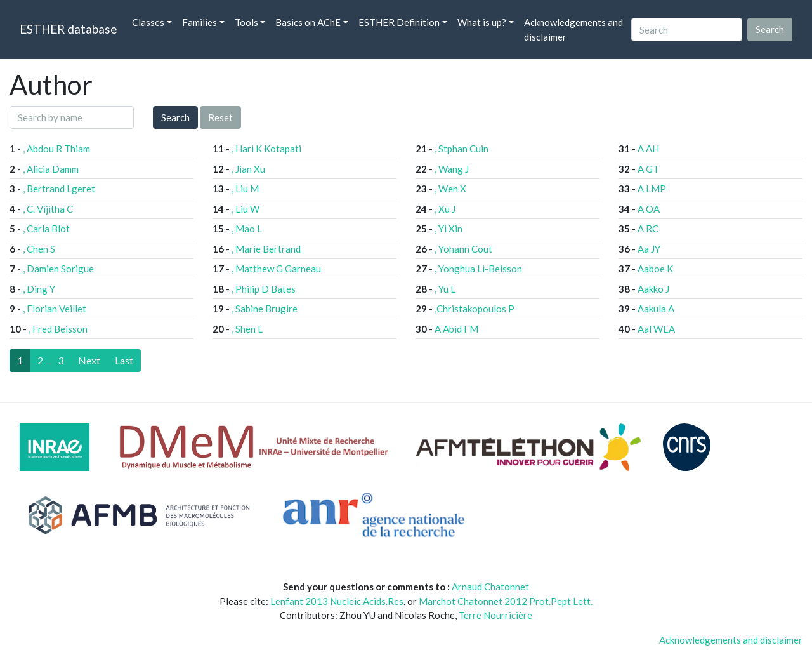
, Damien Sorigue (58, 269)
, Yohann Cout (463, 249)
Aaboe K (655, 269)
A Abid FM (456, 329)
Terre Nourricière (495, 615)
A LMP (652, 189)
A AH (648, 149)
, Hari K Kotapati (266, 149)
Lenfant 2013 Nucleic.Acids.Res (337, 601)
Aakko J (653, 289)
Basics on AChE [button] (308, 22)
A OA (649, 209)
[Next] (89, 361)
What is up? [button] (482, 22)
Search (175, 117)
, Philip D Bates (264, 289)
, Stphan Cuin (462, 149)
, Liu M (245, 189)
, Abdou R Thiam (56, 149)
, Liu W (246, 209)
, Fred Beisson (58, 329)
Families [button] (200, 22)
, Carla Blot (46, 229)
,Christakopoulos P (475, 309)
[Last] (124, 361)
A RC (648, 229)
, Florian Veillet (55, 309)
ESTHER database (68, 29)
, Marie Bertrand (266, 249)
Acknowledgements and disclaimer (573, 30)
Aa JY (649, 249)
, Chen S (39, 249)
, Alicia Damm (51, 169)
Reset (220, 117)
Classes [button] (148, 22)
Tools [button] (246, 22)
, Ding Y (39, 289)
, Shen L (247, 329)
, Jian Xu (248, 169)
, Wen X (450, 189)
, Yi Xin (449, 229)
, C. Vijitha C (48, 209)
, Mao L (247, 229)
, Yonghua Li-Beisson (478, 269)
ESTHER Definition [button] (399, 22)
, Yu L (445, 289)
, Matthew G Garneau (276, 269)
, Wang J (452, 169)
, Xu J (445, 209)
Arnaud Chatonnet (490, 587)
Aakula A (656, 309)
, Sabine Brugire (265, 309)
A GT (648, 169)
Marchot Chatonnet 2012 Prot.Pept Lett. (506, 601)
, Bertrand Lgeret (59, 189)
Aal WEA (656, 329)
